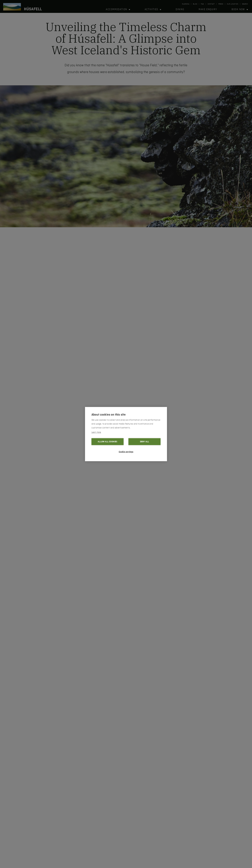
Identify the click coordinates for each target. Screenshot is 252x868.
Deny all (145, 441)
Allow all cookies (107, 441)
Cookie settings (126, 452)
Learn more (96, 432)
